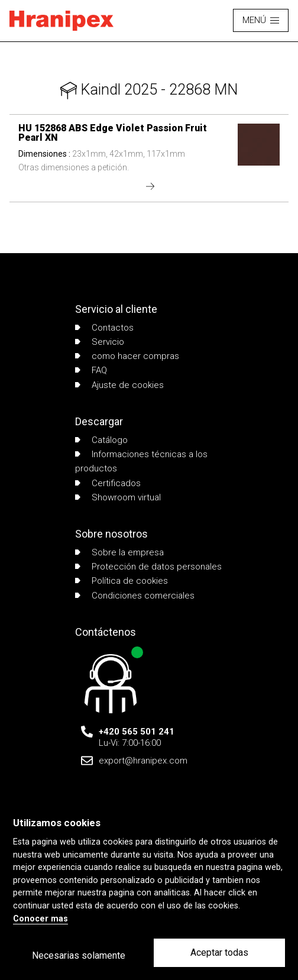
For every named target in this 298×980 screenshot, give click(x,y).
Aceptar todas (219, 952)
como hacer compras (127, 356)
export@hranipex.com (143, 761)
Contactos (104, 328)
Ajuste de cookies (119, 385)
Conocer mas (41, 919)
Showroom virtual (118, 497)
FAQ (91, 370)
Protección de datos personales (148, 567)
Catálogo (101, 440)
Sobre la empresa (119, 552)
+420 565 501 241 (137, 732)
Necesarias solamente (79, 955)
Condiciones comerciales (135, 596)
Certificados (108, 483)
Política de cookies (122, 581)
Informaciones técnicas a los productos (141, 461)
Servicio (100, 342)
